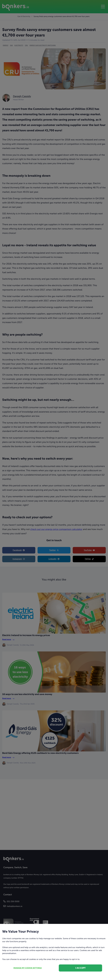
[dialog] (54, 490)
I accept (81, 968)
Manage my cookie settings (28, 968)
